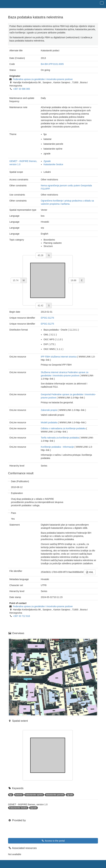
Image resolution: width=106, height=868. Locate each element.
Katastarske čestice (53, 164)
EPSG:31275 (48, 324)
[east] (74, 280)
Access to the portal (53, 841)
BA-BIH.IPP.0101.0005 (52, 64)
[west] (16, 280)
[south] (41, 306)
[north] (41, 255)
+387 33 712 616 (21, 616)
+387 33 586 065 (21, 89)
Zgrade (47, 161)
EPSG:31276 (48, 318)
